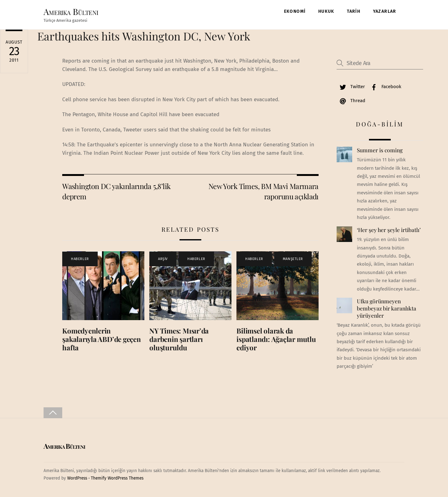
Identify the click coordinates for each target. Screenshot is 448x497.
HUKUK (326, 11)
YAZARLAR (385, 11)
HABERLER (80, 259)
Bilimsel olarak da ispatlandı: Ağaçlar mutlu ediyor (276, 339)
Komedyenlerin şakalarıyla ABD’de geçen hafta (102, 339)
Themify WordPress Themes (117, 478)
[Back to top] (53, 413)
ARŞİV (163, 259)
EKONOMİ (295, 11)
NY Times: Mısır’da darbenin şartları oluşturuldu (179, 339)
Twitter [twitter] (351, 87)
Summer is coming (380, 150)
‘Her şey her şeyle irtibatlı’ (389, 230)
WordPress (77, 478)
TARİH (354, 11)
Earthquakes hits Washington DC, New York (144, 36)
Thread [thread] (351, 101)
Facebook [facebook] (385, 87)
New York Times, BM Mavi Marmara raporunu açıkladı (264, 191)
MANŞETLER (293, 259)
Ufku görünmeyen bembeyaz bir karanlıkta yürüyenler (387, 308)
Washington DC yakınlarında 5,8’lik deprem (116, 191)
